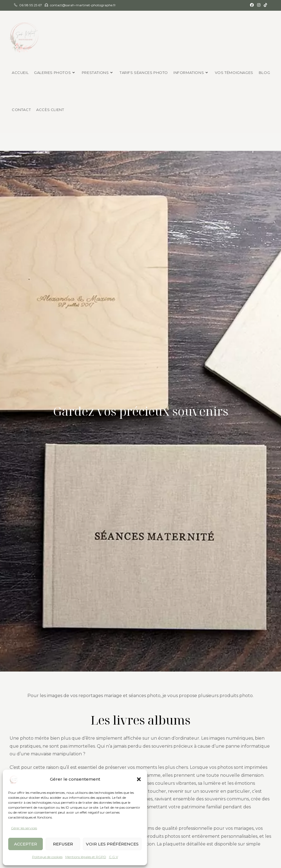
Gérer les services (24, 828)
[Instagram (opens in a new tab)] (259, 5)
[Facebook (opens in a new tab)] (252, 5)
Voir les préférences (112, 844)
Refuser (63, 844)
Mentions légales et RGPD (86, 857)
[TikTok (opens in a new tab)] (265, 5)
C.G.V (113, 857)
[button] (139, 779)
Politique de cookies (47, 857)
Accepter (26, 844)
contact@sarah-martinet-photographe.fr (83, 5)
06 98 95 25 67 (31, 5)
